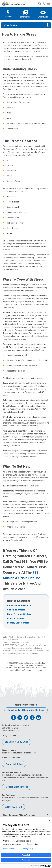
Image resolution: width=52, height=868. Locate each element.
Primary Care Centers (18, 623)
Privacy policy (28, 849)
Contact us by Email (17, 742)
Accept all (26, 855)
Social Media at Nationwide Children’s (26, 710)
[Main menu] (48, 4)
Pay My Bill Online (14, 764)
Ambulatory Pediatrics (18, 605)
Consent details (8, 849)
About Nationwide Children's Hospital (19, 815)
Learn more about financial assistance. (19, 753)
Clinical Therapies (16, 610)
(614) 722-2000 (9, 736)
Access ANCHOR (14, 807)
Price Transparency (11, 758)
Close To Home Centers (19, 614)
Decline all (26, 860)
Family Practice (15, 618)
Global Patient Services (17, 787)
